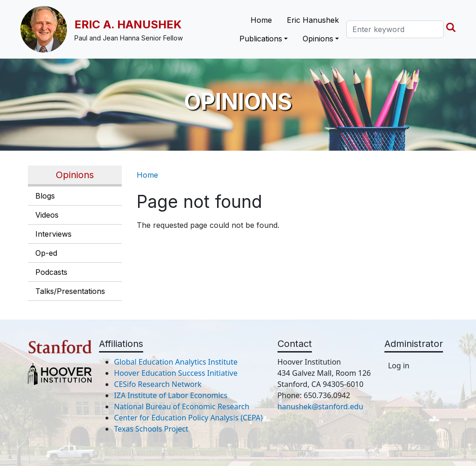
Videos (47, 215)
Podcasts (51, 272)
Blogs (45, 196)
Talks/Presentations (70, 291)
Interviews (53, 234)
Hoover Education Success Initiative (176, 373)
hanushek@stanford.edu (321, 406)
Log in (399, 366)
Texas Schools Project (151, 429)
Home (261, 20)
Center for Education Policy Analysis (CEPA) (188, 418)
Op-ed (46, 253)
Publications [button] (261, 39)
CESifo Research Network (158, 384)
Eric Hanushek (313, 20)
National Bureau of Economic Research (182, 406)
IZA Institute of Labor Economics (171, 395)
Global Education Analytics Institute (176, 362)
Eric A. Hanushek (128, 24)
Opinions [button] (318, 39)
